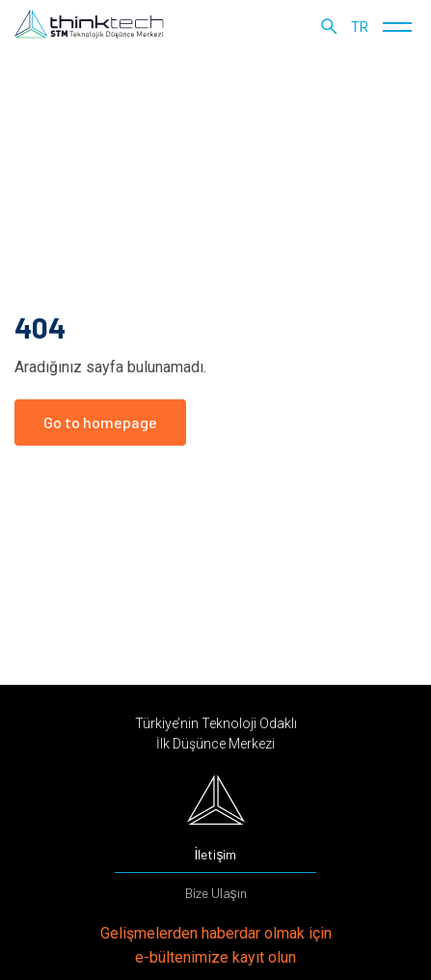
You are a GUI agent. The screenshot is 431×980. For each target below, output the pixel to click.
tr (360, 27)
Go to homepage (100, 422)
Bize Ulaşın (216, 893)
